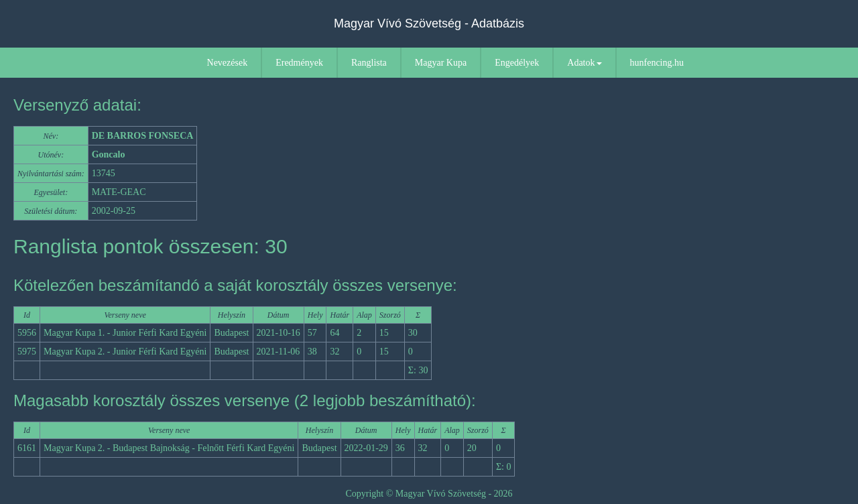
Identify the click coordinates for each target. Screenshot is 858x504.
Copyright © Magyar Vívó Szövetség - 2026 (429, 494)
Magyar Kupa (441, 63)
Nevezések (228, 63)
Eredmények (299, 63)
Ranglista (369, 63)
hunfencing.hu (657, 63)
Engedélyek (517, 63)
